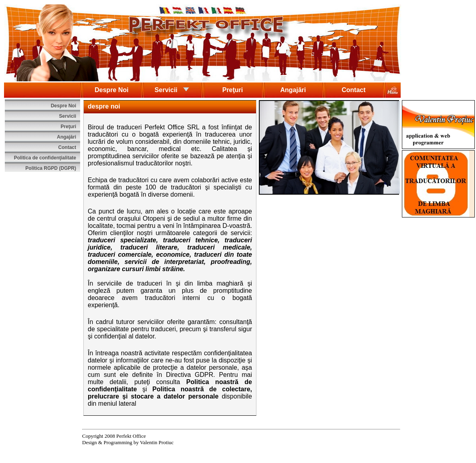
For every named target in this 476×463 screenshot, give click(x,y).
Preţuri (233, 90)
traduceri (129, 127)
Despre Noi (111, 90)
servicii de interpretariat (164, 262)
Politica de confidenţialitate (45, 158)
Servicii (172, 89)
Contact (354, 90)
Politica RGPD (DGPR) (51, 168)
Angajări (293, 90)
